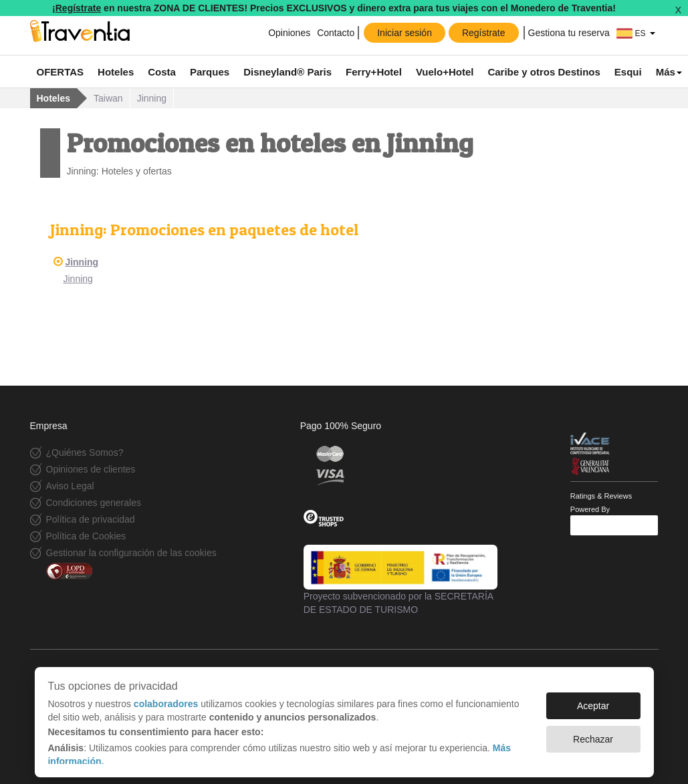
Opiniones (289, 33)
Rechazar (593, 733)
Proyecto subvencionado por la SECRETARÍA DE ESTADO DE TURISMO (400, 579)
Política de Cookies (86, 536)
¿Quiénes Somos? (85, 452)
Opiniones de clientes (91, 469)
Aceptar (593, 699)
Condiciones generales (94, 503)
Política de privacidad (91, 519)
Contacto (336, 33)
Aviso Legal (70, 486)
